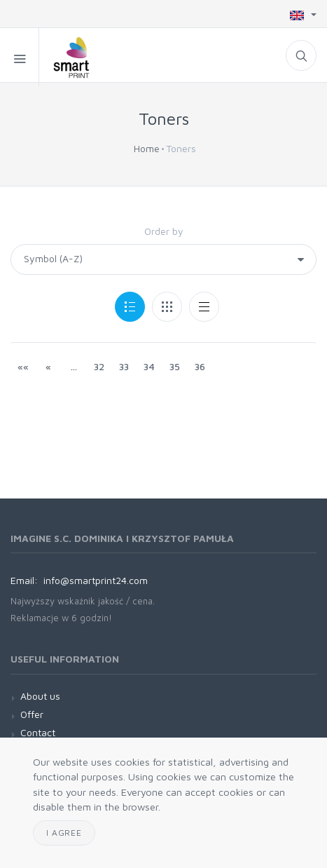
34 (149, 366)
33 (124, 366)
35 (175, 366)
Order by (164, 231)
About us (40, 696)
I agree (64, 833)
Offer (32, 714)
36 (200, 366)
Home (147, 148)
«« (23, 366)
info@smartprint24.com (96, 580)
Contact (38, 732)
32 (99, 366)
